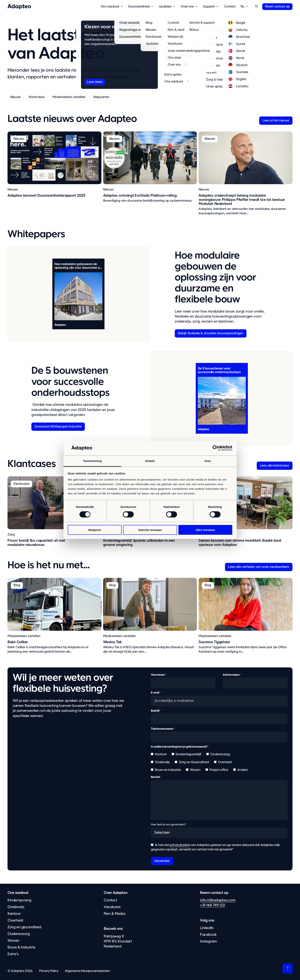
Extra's (13, 954)
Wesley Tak (112, 642)
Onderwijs (16, 907)
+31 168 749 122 (212, 905)
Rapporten (101, 97)
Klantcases (37, 97)
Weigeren (95, 530)
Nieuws (15, 97)
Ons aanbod (18, 893)
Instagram (208, 941)
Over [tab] (208, 461)
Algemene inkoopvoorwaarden (87, 971)
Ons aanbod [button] (110, 7)
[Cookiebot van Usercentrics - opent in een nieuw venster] (215, 448)
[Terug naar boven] (287, 968)
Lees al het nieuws (276, 121)
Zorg (11, 535)
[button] (256, 6)
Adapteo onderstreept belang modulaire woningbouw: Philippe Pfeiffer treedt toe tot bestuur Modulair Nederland (242, 200)
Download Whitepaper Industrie (58, 427)
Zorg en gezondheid (24, 927)
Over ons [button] (187, 7)
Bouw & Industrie (21, 947)
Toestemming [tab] (92, 461)
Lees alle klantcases (275, 466)
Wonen (13, 941)
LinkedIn (207, 928)
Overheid (15, 921)
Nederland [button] (242, 7)
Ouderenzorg (19, 934)
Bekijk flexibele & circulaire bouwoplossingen (211, 333)
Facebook (208, 935)
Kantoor (14, 914)
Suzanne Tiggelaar (214, 642)
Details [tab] (150, 461)
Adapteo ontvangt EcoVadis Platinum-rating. (140, 196)
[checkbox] (219, 764)
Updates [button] (165, 7)
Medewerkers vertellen (69, 97)
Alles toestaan (205, 530)
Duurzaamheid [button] (139, 7)
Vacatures (112, 907)
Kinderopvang (19, 900)
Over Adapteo (116, 893)
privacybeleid (180, 845)
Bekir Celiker (18, 642)
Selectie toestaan (150, 530)
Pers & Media (114, 914)
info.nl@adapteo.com (218, 900)
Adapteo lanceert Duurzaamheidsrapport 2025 (46, 196)
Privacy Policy (49, 971)
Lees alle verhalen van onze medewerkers (259, 567)
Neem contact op (277, 7)
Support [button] (209, 7)
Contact (230, 7)
